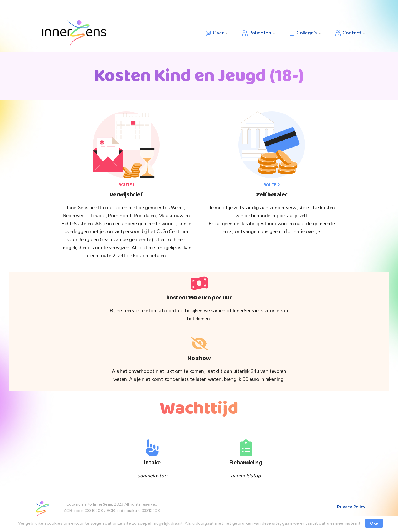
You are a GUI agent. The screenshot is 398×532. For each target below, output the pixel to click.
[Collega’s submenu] (320, 33)
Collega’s (303, 33)
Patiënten (256, 33)
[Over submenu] (227, 33)
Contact (348, 33)
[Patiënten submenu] (274, 33)
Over (215, 33)
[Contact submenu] (364, 33)
